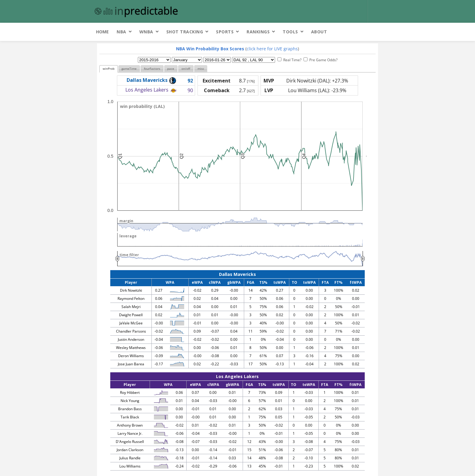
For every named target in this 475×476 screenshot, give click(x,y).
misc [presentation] (201, 69)
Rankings (258, 32)
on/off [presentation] (186, 69)
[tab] (109, 69)
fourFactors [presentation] (152, 69)
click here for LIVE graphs (272, 49)
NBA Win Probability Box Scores (210, 49)
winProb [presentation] (109, 69)
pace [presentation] (171, 69)
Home (102, 32)
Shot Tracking (185, 32)
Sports (225, 32)
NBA (121, 32)
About (319, 32)
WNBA (146, 32)
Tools (290, 32)
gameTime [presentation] (129, 69)
